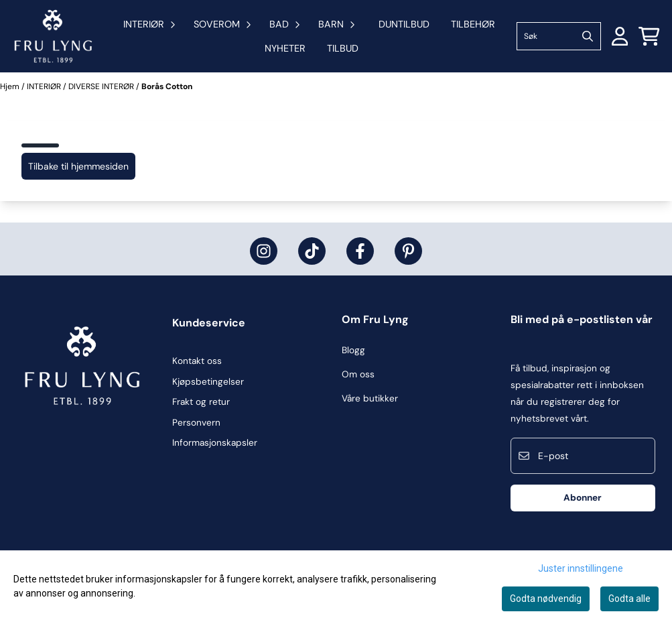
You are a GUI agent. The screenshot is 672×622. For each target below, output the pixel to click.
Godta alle (629, 599)
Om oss (358, 374)
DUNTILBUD (404, 24)
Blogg (353, 350)
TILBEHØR (473, 24)
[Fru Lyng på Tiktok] (312, 251)
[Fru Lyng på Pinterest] (408, 251)
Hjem (11, 86)
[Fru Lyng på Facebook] (360, 251)
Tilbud (343, 48)
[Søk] (559, 36)
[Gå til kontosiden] (620, 36)
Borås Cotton (167, 86)
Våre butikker (370, 398)
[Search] (588, 36)
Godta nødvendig (546, 599)
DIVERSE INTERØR (102, 86)
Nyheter (285, 48)
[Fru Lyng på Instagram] (264, 251)
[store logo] (53, 36)
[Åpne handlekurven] (649, 36)
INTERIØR (45, 86)
